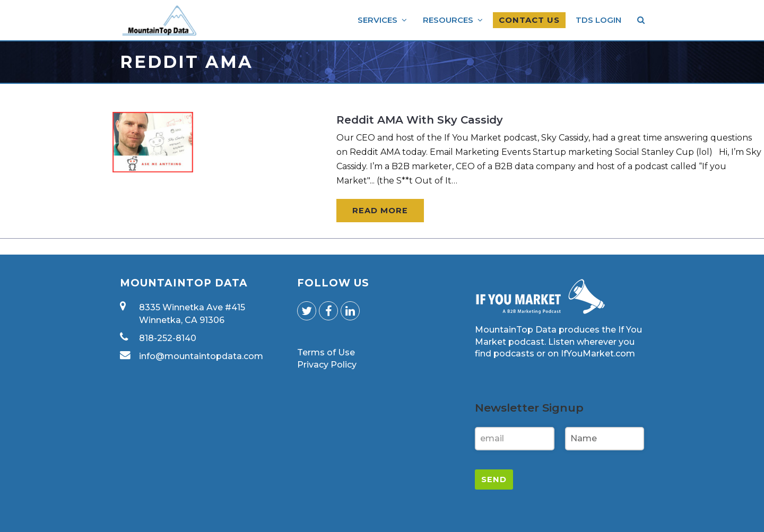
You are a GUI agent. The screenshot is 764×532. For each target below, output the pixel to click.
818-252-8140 (168, 338)
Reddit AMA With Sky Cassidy (420, 120)
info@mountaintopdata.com (201, 356)
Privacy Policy (327, 365)
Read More (380, 211)
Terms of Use (326, 352)
